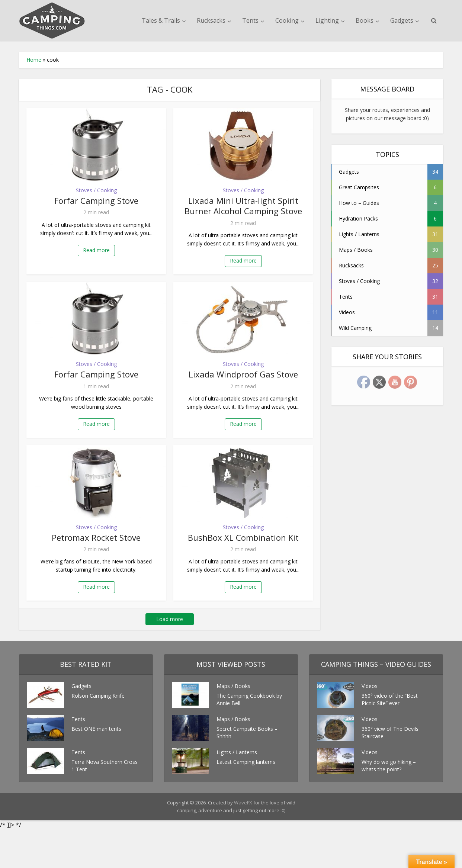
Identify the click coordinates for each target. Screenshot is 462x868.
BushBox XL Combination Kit (243, 537)
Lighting (327, 20)
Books (365, 20)
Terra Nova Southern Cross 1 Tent (105, 766)
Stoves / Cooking (96, 190)
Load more (170, 619)
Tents (250, 20)
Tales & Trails (161, 20)
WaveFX (244, 803)
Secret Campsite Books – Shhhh (247, 732)
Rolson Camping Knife (98, 696)
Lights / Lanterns (237, 752)
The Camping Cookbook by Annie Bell (249, 699)
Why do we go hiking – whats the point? (389, 766)
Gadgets (402, 20)
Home (34, 60)
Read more (96, 250)
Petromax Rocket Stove (96, 537)
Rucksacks (211, 20)
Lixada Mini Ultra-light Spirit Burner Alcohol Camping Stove (243, 206)
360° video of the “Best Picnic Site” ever (390, 699)
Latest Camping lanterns (246, 762)
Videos (370, 686)
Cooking (287, 20)
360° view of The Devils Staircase (390, 732)
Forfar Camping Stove (96, 200)
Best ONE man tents (96, 729)
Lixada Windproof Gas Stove (243, 374)
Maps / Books (233, 686)
